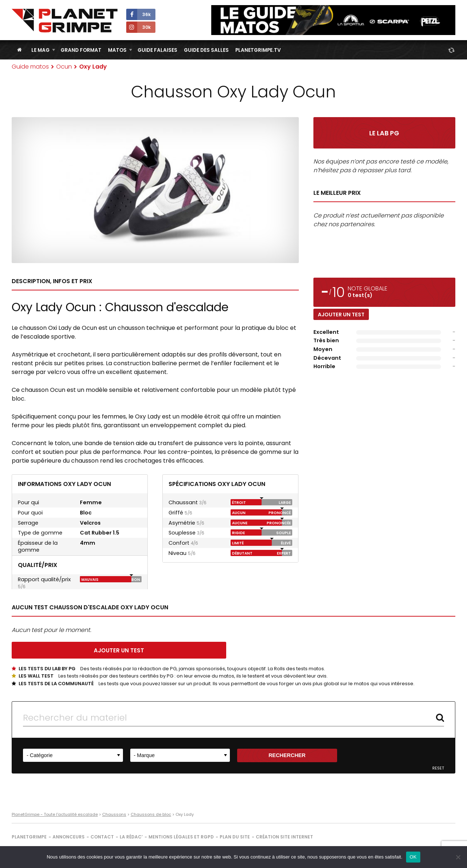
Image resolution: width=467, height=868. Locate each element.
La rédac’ (131, 837)
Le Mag (40, 50)
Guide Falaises (157, 50)
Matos (117, 50)
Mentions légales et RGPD (181, 837)
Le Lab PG (384, 133)
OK (413, 857)
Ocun (64, 67)
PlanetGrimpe (29, 837)
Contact (102, 837)
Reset (438, 768)
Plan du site (235, 837)
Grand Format (81, 50)
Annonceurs (69, 837)
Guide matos (30, 67)
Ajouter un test (341, 315)
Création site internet (284, 837)
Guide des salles (206, 50)
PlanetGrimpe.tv (258, 50)
